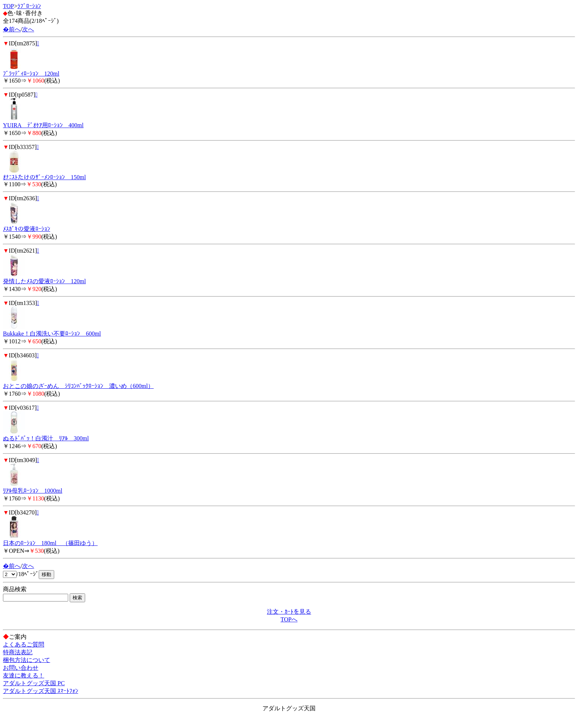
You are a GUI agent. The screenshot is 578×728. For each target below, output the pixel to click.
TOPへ (289, 619)
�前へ (12, 29)
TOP (8, 6)
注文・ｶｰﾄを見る (289, 612)
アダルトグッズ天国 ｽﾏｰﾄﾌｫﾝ (41, 691)
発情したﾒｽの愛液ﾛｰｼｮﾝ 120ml (44, 281)
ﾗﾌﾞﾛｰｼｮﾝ (29, 6)
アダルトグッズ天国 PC (34, 683)
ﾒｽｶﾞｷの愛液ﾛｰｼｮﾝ (27, 229)
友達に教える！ (24, 675)
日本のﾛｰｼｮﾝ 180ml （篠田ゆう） (50, 543)
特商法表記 (18, 652)
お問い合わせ (21, 668)
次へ (28, 29)
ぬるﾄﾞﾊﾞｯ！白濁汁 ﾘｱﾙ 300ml (46, 438)
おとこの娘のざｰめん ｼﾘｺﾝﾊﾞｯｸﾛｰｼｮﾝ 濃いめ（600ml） (78, 386)
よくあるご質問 (24, 644)
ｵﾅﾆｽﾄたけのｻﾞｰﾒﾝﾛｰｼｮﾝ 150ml (44, 177)
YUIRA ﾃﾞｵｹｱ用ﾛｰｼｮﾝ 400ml (43, 125)
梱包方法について (27, 660)
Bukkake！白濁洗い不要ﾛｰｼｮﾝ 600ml (52, 334)
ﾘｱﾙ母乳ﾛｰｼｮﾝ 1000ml (33, 491)
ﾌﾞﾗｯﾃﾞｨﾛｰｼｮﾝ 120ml (31, 74)
